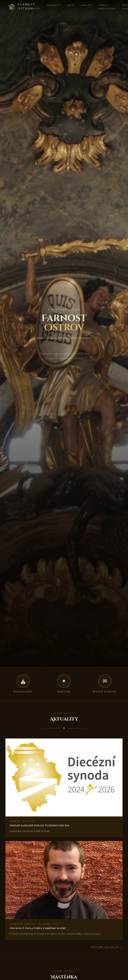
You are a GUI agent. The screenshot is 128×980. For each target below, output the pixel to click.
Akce (71, 5)
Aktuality (54, 5)
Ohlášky (86, 5)
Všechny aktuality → (107, 947)
